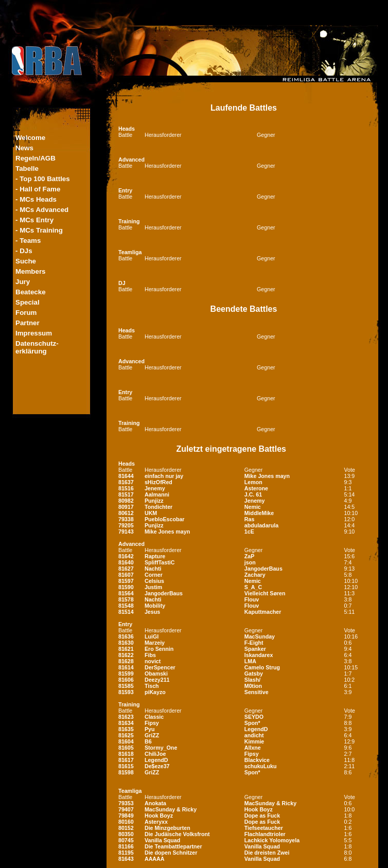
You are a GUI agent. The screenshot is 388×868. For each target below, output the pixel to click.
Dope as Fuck (262, 816)
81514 (126, 612)
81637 (126, 482)
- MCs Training (39, 230)
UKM (151, 513)
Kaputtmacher (263, 612)
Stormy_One (161, 748)
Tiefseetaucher (264, 828)
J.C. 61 (253, 494)
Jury (23, 282)
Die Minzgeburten (167, 828)
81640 (126, 562)
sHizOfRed (158, 482)
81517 (126, 494)
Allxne (253, 748)
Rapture (155, 556)
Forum (26, 313)
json (250, 562)
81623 (126, 717)
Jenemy (155, 488)
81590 (126, 587)
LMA (250, 661)
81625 (126, 735)
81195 (126, 853)
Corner (154, 575)
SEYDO (254, 717)
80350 (126, 834)
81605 (126, 748)
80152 (126, 828)
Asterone (256, 488)
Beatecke (31, 292)
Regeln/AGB (36, 158)
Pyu (150, 729)
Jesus (152, 612)
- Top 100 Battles (43, 179)
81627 (126, 569)
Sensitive (257, 692)
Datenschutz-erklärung (37, 347)
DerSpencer (160, 667)
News (24, 148)
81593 (126, 692)
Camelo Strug (262, 667)
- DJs (24, 251)
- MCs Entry (34, 220)
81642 (126, 556)
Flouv (252, 599)
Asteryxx (156, 822)
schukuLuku (261, 766)
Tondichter (158, 507)
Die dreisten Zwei (267, 853)
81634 (126, 723)
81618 (126, 754)
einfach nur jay (164, 476)
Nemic (253, 507)
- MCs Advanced (42, 210)
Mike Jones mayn (267, 476)
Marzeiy (155, 643)
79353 (126, 803)
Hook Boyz (259, 809)
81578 (126, 599)
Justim (153, 587)
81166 (126, 846)
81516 (126, 488)
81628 (126, 661)
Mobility (155, 606)
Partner (28, 323)
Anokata (155, 803)
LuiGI (152, 636)
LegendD (256, 729)
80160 (126, 822)
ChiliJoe (155, 754)
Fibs (150, 655)
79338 (126, 519)
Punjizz (154, 501)
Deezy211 (157, 680)
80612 (126, 513)
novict (153, 661)
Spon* (252, 723)
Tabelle (27, 169)
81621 (126, 649)
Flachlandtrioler (265, 834)
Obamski (156, 674)
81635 (126, 729)
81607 (126, 575)
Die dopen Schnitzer (171, 853)
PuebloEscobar (165, 519)
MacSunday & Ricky (270, 803)
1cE (249, 532)
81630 (126, 643)
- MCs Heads (36, 199)
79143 (126, 532)
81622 (126, 655)
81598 (126, 772)
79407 (126, 809)
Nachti (153, 569)
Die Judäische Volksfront (177, 834)
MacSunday (260, 636)
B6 (148, 741)
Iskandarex (259, 655)
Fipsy (152, 723)
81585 (126, 686)
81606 (126, 680)
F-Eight (254, 643)
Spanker (255, 649)
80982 (126, 501)
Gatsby (254, 674)
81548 (126, 606)
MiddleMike (259, 513)
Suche (26, 261)
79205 (126, 525)
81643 (126, 859)
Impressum (34, 333)
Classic (154, 717)
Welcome (30, 138)
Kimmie (254, 741)
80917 (126, 507)
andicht (254, 735)
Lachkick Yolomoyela (272, 840)
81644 (126, 476)
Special (28, 302)
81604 (126, 741)
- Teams (28, 241)
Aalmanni (157, 494)
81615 (126, 766)
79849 (126, 816)
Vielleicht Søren (265, 593)
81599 (126, 674)
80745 (126, 840)
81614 (126, 667)
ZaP (250, 556)
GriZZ (152, 735)
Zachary (255, 575)
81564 (126, 593)
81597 (126, 581)
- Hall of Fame (38, 189)
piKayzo (155, 692)
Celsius (154, 581)
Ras (250, 519)
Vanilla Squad (162, 840)
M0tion (253, 686)
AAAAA (154, 859)
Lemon (253, 482)
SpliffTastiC (160, 562)
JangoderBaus (263, 569)
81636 (126, 636)
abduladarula (261, 525)
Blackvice (257, 760)
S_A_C (253, 587)
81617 (126, 760)
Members (31, 271)
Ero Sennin (159, 649)
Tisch (152, 686)
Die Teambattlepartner (173, 846)
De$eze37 (157, 766)
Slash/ (252, 680)
